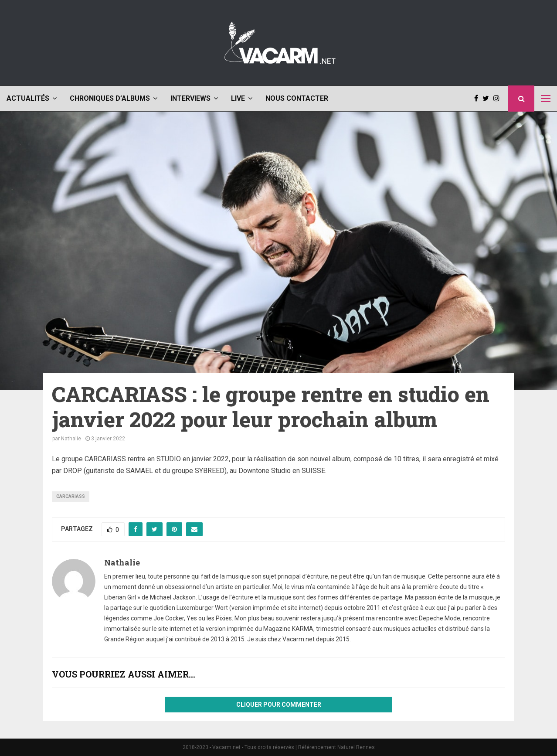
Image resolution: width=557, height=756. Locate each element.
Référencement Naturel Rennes (336, 747)
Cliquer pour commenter (279, 705)
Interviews (190, 98)
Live (238, 98)
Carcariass (71, 496)
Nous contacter (297, 98)
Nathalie (71, 439)
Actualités (28, 98)
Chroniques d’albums (110, 98)
